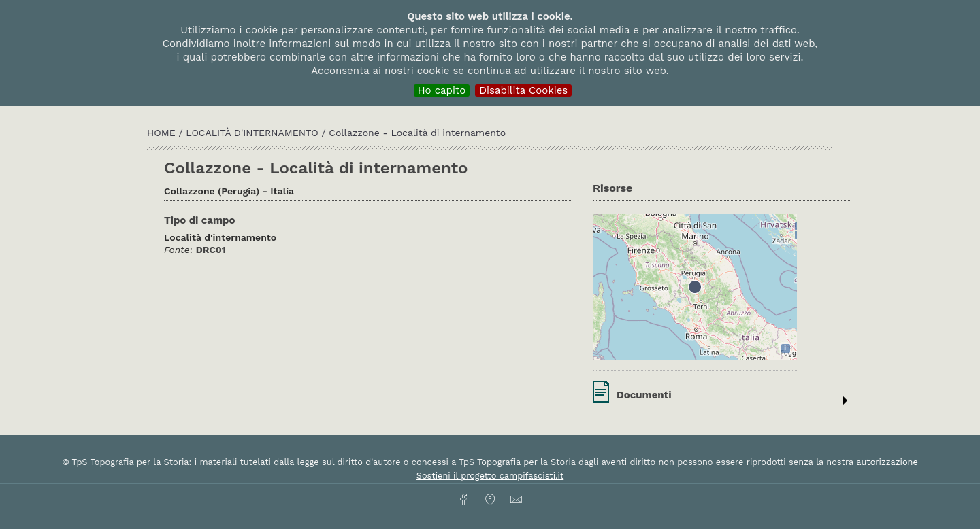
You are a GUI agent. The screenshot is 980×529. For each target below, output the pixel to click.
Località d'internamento (254, 133)
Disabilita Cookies (523, 90)
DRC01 (211, 250)
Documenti (644, 395)
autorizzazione (887, 462)
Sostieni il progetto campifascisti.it (490, 476)
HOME (163, 133)
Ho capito (442, 90)
